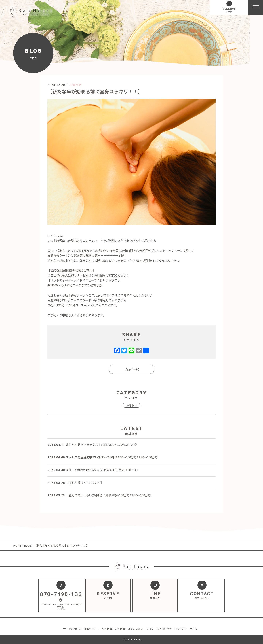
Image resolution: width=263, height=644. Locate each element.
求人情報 (120, 629)
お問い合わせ (164, 629)
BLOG (28, 545)
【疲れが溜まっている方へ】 (75, 483)
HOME (18, 545)
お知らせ (76, 85)
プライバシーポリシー (187, 629)
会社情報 (107, 629)
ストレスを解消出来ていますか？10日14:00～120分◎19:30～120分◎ (103, 457)
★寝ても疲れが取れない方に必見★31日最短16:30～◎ (93, 470)
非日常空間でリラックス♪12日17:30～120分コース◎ (92, 445)
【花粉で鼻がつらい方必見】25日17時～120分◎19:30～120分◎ (99, 495)
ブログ (150, 629)
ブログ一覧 (131, 369)
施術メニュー (92, 629)
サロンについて (72, 629)
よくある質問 (136, 629)
